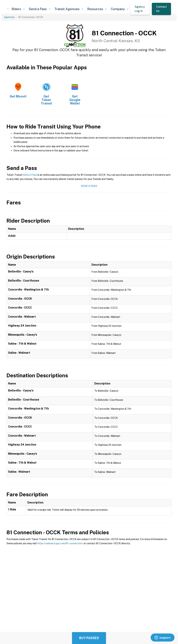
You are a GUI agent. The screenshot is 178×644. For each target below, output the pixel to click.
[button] (18, 9)
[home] (8, 9)
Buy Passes (89, 638)
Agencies (9, 17)
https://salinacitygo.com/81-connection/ (60, 543)
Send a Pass (30, 175)
